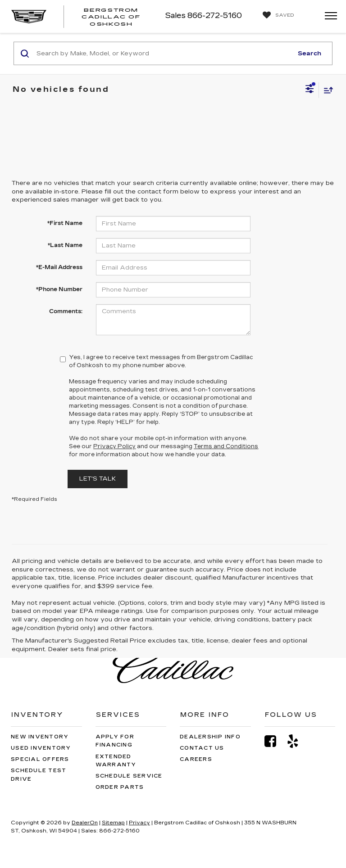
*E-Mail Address (59, 267)
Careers (196, 759)
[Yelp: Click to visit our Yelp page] (297, 741)
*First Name (65, 223)
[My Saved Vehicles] (276, 15)
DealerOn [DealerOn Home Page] (85, 823)
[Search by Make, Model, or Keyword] (163, 54)
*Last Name (65, 245)
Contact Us (202, 748)
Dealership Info (210, 737)
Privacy (139, 823)
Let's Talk (98, 479)
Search (310, 53)
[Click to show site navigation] (328, 16)
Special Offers (40, 759)
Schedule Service (129, 776)
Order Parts (120, 787)
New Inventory (40, 737)
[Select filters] (310, 90)
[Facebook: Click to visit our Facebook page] (275, 741)
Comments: (66, 311)
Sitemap (113, 823)
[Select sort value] (326, 90)
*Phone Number (59, 289)
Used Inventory (41, 748)
